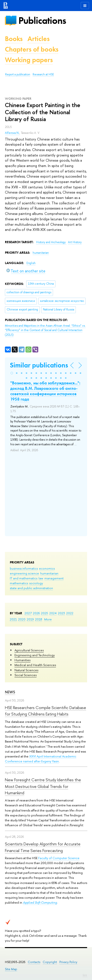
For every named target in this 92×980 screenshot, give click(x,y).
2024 (53, 613)
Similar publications (39, 365)
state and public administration (31, 588)
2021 (13, 619)
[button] (12, 373)
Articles (39, 39)
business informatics (24, 568)
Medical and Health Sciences (35, 665)
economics (47, 568)
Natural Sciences (26, 670)
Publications (42, 21)
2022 (70, 613)
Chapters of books (32, 49)
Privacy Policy (68, 962)
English (31, 263)
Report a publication (18, 74)
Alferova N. (12, 133)
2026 (36, 613)
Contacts (34, 962)
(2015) (45, 330)
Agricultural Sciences (29, 650)
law (41, 578)
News (10, 692)
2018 (39, 619)
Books (14, 39)
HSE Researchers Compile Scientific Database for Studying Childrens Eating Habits (46, 711)
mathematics (19, 583)
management (54, 578)
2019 (30, 619)
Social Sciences (26, 675)
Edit (85, 975)
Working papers (29, 60)
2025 (45, 613)
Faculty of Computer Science (59, 858)
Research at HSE (43, 74)
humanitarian (49, 573)
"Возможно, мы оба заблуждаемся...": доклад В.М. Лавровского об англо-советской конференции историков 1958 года (45, 391)
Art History (75, 242)
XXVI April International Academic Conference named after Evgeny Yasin (41, 759)
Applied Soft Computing (40, 903)
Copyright (50, 962)
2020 (22, 619)
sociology (36, 583)
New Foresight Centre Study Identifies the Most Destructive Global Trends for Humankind (43, 786)
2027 (28, 613)
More (48, 619)
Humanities (22, 660)
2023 (61, 613)
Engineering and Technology (35, 655)
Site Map (11, 969)
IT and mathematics (24, 578)
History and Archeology (51, 242)
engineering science (24, 573)
